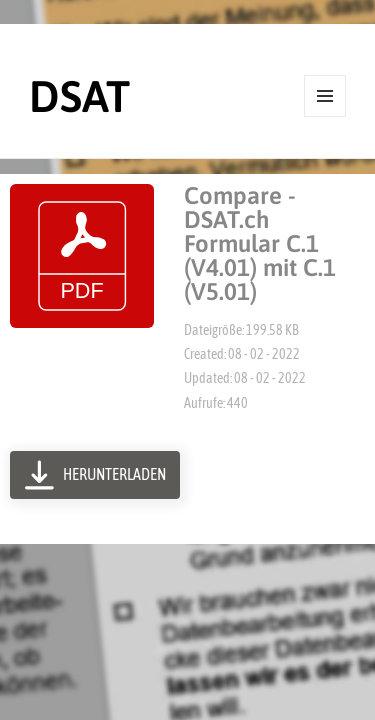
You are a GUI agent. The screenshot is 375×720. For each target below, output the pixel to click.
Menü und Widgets (325, 116)
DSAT (79, 96)
